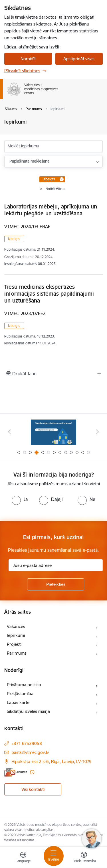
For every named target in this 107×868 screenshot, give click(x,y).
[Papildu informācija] (32, 772)
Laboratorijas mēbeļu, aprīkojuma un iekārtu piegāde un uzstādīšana (51, 210)
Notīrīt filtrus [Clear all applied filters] (55, 189)
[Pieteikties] (56, 584)
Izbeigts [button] (14, 239)
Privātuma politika (24, 685)
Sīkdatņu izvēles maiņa (28, 711)
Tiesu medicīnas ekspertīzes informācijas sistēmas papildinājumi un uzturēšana (49, 294)
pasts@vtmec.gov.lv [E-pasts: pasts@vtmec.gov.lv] (30, 752)
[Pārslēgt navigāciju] (54, 856)
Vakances (16, 626)
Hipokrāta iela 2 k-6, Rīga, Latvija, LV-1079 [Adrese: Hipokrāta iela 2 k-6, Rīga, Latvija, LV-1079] (52, 761)
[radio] (20, 499)
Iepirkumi (16, 635)
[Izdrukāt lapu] (53, 374)
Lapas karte (18, 702)
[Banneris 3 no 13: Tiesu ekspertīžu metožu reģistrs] (54, 432)
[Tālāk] (98, 432)
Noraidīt (28, 59)
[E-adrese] (16, 772)
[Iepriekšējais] (9, 432)
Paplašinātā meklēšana (29, 161)
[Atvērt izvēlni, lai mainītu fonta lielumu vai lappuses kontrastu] (84, 858)
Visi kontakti (33, 789)
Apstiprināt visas (79, 59)
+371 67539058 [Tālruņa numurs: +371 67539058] (27, 743)
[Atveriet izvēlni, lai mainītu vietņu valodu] (23, 858)
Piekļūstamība (20, 694)
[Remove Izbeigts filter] (62, 179)
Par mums (17, 653)
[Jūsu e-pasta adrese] (56, 565)
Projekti (14, 644)
